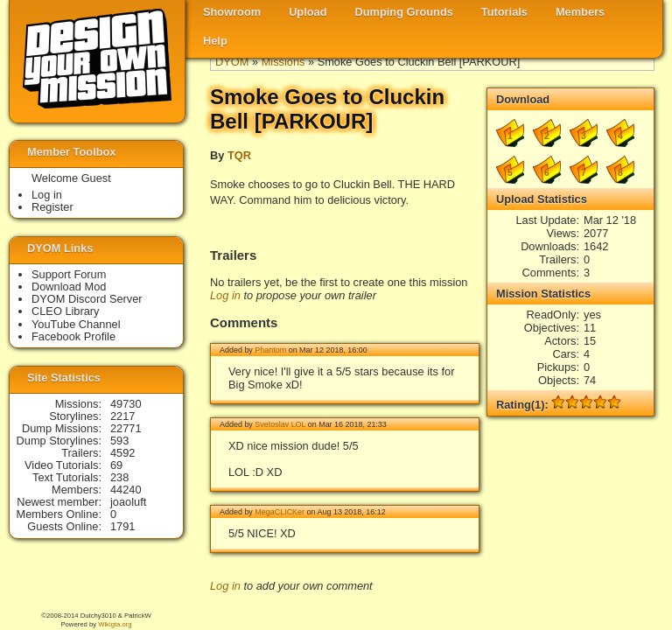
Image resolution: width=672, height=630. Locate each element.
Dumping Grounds (404, 12)
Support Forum (69, 274)
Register (52, 207)
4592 (122, 453)
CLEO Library (66, 311)
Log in (225, 295)
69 (116, 465)
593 (119, 441)
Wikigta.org (115, 624)
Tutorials (504, 12)
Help (215, 41)
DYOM (232, 62)
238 (119, 477)
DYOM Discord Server (87, 299)
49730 (126, 404)
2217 (122, 416)
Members (580, 12)
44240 (126, 490)
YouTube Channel (76, 324)
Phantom (270, 350)
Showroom (232, 12)
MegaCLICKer (280, 512)
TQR (239, 155)
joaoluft (128, 502)
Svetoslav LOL (280, 424)
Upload (308, 12)
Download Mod (69, 287)
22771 (126, 428)
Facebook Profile (73, 336)
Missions (283, 62)
